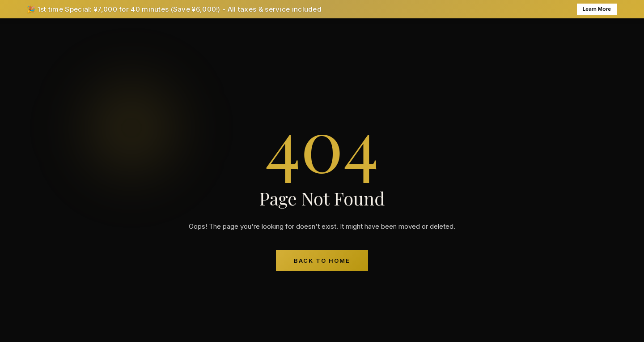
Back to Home (322, 262)
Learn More (593, 10)
